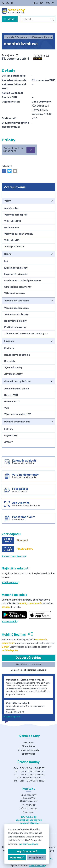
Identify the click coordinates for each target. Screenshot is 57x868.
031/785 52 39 (28, 808)
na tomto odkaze (29, 844)
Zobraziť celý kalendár (14, 548)
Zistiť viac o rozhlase (28, 656)
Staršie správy (12, 708)
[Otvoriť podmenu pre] (52, 192)
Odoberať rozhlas (29, 649)
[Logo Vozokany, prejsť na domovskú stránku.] (28, 11)
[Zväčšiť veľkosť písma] (41, 3)
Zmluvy (38, 50)
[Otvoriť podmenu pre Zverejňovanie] (52, 186)
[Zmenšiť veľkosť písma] (37, 3)
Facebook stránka (29, 815)
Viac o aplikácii (10, 613)
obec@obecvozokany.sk (29, 811)
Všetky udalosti (11, 574)
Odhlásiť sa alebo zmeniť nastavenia (29, 662)
